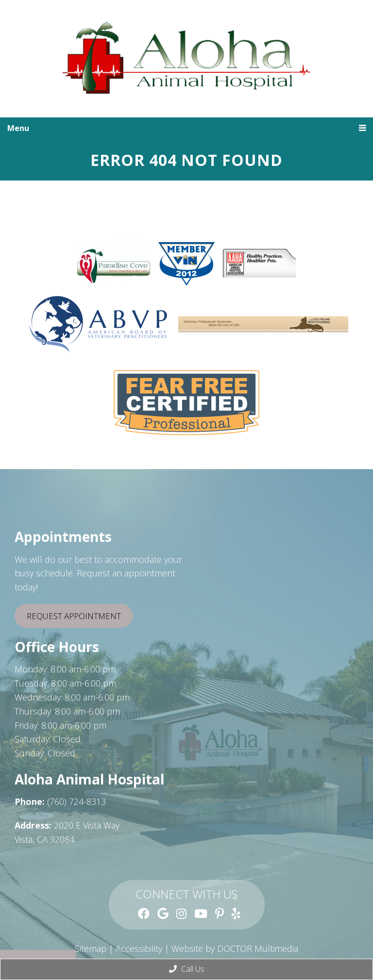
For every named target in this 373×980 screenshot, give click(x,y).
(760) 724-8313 (76, 801)
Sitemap (91, 948)
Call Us (187, 969)
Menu (18, 128)
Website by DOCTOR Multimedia (235, 948)
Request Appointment (74, 616)
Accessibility (139, 948)
